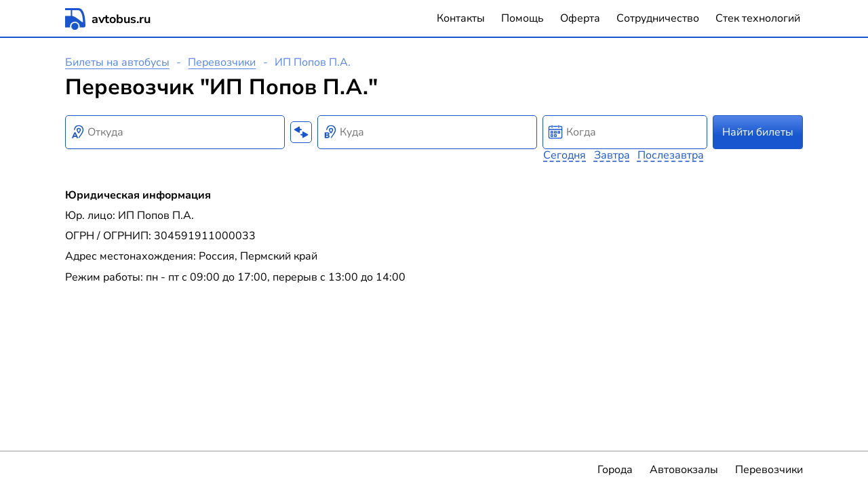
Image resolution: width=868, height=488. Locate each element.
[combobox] (175, 132)
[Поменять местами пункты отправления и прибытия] (301, 132)
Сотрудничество (658, 18)
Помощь (522, 18)
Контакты (461, 18)
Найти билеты (758, 132)
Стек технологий (758, 18)
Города (615, 470)
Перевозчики (222, 62)
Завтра (612, 155)
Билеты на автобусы (117, 62)
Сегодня (565, 155)
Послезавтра (671, 155)
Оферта (580, 18)
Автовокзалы (684, 470)
